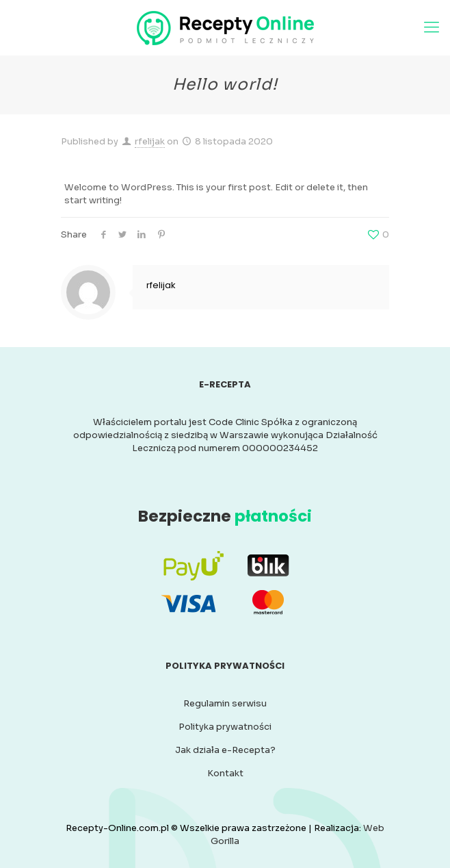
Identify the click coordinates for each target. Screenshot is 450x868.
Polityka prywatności (225, 727)
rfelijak (150, 141)
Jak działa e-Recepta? (225, 750)
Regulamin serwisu (225, 703)
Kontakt (225, 773)
